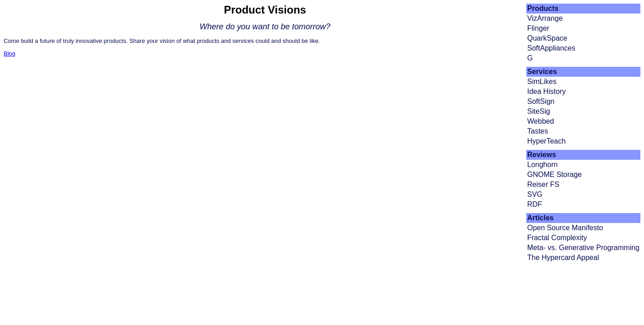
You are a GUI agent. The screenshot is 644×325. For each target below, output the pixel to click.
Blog (9, 53)
